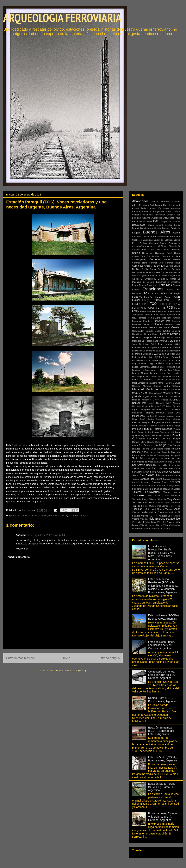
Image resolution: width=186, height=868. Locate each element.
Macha (135, 383)
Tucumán (137, 509)
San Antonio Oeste (142, 465)
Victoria (136, 519)
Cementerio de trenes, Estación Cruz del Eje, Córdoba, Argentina (162, 675)
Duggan (143, 276)
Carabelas (148, 240)
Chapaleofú (174, 246)
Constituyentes (139, 259)
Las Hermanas (167, 367)
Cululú (177, 266)
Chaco (164, 246)
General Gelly (173, 324)
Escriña (176, 285)
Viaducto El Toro (149, 516)
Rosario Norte (140, 452)
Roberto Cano (149, 449)
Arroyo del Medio (163, 211)
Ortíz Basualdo (172, 409)
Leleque (154, 373)
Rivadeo (136, 449)
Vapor (177, 509)
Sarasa (167, 479)
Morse (156, 400)
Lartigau (155, 367)
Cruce (147, 266)
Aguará (158, 205)
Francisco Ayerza (171, 318)
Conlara (176, 256)
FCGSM (157, 300)
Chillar (158, 250)
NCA (169, 403)
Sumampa (157, 489)
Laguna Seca (173, 363)
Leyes (162, 373)
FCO (153, 304)
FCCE (176, 297)
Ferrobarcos (163, 311)
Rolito (167, 449)
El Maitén (171, 279)
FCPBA (176, 304)
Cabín (177, 233)
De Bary (136, 269)
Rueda (152, 452)
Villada (167, 525)
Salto (142, 458)
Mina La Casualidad (169, 396)
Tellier (149, 496)
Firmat (162, 315)
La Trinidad (174, 357)
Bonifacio (175, 228)
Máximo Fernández (170, 390)
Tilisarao (153, 499)
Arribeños (147, 211)
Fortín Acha (154, 318)
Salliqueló (175, 455)
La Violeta (153, 360)
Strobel (148, 489)
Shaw (135, 486)
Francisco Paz (162, 321)
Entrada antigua (109, 658)
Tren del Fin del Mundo (144, 506)
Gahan (146, 324)
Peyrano (142, 426)
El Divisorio (147, 279)
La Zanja (175, 360)
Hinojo (155, 334)
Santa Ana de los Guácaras (165, 472)
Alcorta (136, 208)
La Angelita (152, 347)
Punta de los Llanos (148, 432)
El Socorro (149, 282)
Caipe (151, 237)
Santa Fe (153, 475)
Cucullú (169, 266)
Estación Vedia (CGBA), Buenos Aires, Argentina (163, 759)
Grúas (166, 331)
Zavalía (166, 529)
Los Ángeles (138, 376)
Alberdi (176, 205)
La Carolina (174, 347)
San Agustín (152, 458)
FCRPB (161, 308)
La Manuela (147, 354)
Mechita (149, 393)
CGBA (156, 246)
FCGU (167, 300)
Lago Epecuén (140, 363)
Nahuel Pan (139, 403)
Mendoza (168, 393)
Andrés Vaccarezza (160, 208)
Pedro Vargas (173, 419)
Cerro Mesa (146, 246)
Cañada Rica (161, 237)
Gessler (176, 327)
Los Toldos (158, 380)
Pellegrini (146, 422)
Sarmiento (145, 482)
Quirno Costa (149, 435)
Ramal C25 (145, 439)
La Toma (164, 357)
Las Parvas (161, 370)
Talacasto (175, 489)
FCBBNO (137, 297)
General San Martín (160, 327)
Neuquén (136, 406)
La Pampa (160, 354)
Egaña (173, 276)
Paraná (161, 416)
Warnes (147, 529)
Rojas (160, 449)
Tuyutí (153, 509)
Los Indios (151, 376)
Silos (141, 486)
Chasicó (136, 250)
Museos (175, 400)
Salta (135, 458)
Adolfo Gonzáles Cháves (166, 201)
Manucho (153, 383)
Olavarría (157, 409)
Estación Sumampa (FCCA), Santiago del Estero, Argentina (161, 731)
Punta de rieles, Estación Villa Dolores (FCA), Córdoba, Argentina (163, 817)
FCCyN (146, 300)
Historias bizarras (169, 334)
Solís (177, 486)
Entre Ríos (165, 285)
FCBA (164, 294)
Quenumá (137, 435)
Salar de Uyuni (148, 455)
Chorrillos (175, 250)
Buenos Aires (40, 515)
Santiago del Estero (151, 479)
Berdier (169, 225)
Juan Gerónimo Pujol (144, 344)
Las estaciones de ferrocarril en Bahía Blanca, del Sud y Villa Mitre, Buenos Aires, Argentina (162, 553)
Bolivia (158, 228)
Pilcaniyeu (152, 426)
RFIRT (171, 442)
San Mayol (169, 468)
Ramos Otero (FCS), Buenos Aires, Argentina (163, 700)
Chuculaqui (148, 253)
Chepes (144, 250)
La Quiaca (143, 357)
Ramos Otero (139, 442)
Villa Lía (159, 525)
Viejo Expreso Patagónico (164, 519)
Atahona (146, 218)
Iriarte (155, 341)
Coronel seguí (172, 263)
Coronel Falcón (171, 259)
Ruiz (159, 452)
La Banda (163, 347)
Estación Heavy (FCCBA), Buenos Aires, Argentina (164, 617)
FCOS (161, 304)
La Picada (172, 354)
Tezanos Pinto (161, 496)
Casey (163, 243)
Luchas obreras (172, 380)
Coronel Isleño (140, 263)
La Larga (160, 351)
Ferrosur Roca (151, 315)
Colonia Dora (139, 256)
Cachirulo (137, 237)
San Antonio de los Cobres (167, 462)
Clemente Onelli (164, 253)
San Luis (157, 468)
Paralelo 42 (151, 416)
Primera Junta (173, 426)
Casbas (143, 243)
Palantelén (137, 413)
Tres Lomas (163, 506)
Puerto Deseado (163, 429)
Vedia (145, 512)
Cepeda (136, 246)
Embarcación (162, 282)
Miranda (136, 400)
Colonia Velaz (154, 256)
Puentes (147, 429)
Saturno (156, 482)
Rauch (151, 442)
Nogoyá (146, 406)
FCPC (135, 308)
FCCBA (158, 297)
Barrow (176, 221)
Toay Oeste (174, 499)
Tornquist (175, 503)
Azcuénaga (169, 218)
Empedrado (153, 285)
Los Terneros (145, 380)
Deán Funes (164, 269)
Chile (152, 250)
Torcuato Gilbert (162, 503)
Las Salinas (174, 370)
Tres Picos (175, 506)
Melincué (158, 393)
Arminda (136, 211)
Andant (144, 208)
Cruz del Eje (158, 266)
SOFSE (158, 486)
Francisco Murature (142, 321)
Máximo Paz (138, 393)
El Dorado (160, 279)
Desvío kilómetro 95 (164, 272)
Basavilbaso (139, 225)
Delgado (176, 269)
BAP (156, 221)
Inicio (67, 658)
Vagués (169, 509)
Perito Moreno (173, 422)
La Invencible (149, 351)
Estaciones (55, 515)
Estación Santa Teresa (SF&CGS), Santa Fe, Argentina (162, 787)
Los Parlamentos (167, 376)
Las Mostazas (148, 370)
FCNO (145, 304)
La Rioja (154, 357)
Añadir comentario (19, 557)
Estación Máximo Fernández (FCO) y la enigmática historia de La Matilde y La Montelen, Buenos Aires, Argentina (163, 586)
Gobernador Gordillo (143, 331)
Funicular (137, 324)
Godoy (158, 331)
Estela (170, 290)
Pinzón (161, 426)
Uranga (161, 509)
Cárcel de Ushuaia (163, 240)
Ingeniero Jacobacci (142, 341)
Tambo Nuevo (172, 492)
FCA (146, 293)
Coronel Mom (156, 263)
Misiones (146, 400)
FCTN (136, 311)
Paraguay (149, 413)
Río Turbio (174, 445)
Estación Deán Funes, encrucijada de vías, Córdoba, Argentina (162, 645)
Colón (177, 253)
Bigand (136, 228)
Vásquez (136, 512)
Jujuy (177, 344)
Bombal (166, 228)
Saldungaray (163, 455)
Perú (134, 426)
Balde (149, 221)
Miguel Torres (150, 396)
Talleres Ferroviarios (146, 492)
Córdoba (155, 259)
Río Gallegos (146, 445)
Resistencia (161, 442)
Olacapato (145, 409)
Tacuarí (166, 489)
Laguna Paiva (157, 363)
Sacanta (166, 452)
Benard (159, 225)
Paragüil (73, 515)
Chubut (136, 253)
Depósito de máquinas (143, 272)
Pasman (170, 416)
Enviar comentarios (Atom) (71, 670)
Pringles (137, 429)
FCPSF (151, 308)
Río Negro (160, 445)
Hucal (170, 338)
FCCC (167, 297)
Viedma (144, 519)
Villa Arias (151, 522)
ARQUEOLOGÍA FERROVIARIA (62, 18)
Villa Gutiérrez (147, 525)
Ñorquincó (156, 406)
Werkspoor (157, 529)
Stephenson (138, 489)
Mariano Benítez (152, 386)
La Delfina (137, 351)
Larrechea (145, 367)
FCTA (177, 308)
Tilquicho (162, 499)
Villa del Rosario (166, 522)
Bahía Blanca (139, 221)
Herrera (148, 334)
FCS (65, 515)
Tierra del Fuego (140, 499)
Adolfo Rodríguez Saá (143, 205)
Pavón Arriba (147, 419)
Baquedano (166, 221)
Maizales (144, 383)
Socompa (149, 486)
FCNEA (136, 304)
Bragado (136, 233)
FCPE (143, 308)
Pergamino (158, 422)
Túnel (146, 509)
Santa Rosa (167, 475)
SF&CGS (175, 482)
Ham (134, 334)
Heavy (140, 334)
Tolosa (151, 503)
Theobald (175, 496)
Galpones (157, 324)
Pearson (160, 419)
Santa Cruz (139, 475)
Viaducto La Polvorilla (169, 516)
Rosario (176, 449)
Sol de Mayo (168, 486)
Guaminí (176, 331)
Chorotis (166, 250)
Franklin (176, 321)
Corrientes (138, 266)
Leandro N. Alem (141, 373)
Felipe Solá (146, 311)
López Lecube (173, 373)
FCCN (136, 300)
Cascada (153, 243)
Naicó (151, 403)
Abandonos (24, 515)
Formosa (142, 318)
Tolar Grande (139, 503)
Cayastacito (174, 243)
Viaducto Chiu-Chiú (158, 512)
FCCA (148, 297)
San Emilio (158, 465)
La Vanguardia (139, 360)
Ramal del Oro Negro (166, 439)
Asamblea (148, 215)
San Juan (146, 468)
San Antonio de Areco (143, 462)
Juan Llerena (165, 344)
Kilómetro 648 (139, 347)
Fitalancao (170, 315)
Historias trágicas (142, 338)
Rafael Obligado (164, 435)
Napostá (160, 403)
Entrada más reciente (21, 658)
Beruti (177, 225)
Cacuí (145, 237)
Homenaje (160, 338)
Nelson (176, 403)
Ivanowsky (164, 341)
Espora (136, 290)
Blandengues (147, 228)
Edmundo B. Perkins (159, 276)
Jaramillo (175, 341)
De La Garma (149, 269)
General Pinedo (140, 327)
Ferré (154, 311)
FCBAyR (175, 294)
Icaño (177, 338)
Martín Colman (172, 386)
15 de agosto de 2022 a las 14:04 (46, 535)
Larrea (135, 367)
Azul (178, 218)
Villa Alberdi (138, 522)
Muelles (165, 400)
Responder (22, 549)
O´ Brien (167, 406)
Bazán (151, 225)
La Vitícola (164, 360)
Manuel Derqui (165, 383)
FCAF (155, 294)
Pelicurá (136, 422)
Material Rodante (145, 389)
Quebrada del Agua (170, 432)
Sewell (165, 482)
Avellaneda (157, 218)
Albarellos (167, 205)
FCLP (176, 300)
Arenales (176, 208)
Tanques (84, 515)
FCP (168, 304)
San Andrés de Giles (169, 458)
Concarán (166, 256)
